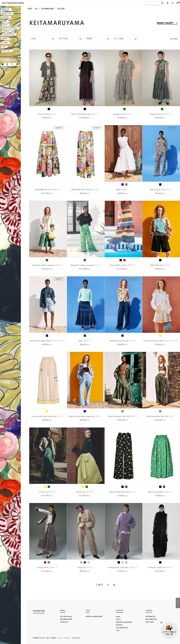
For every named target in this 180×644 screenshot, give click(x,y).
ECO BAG (5, 43)
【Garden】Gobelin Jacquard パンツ (85, 265)
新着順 (89, 39)
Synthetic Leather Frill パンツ (160, 567)
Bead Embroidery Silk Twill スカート (123, 416)
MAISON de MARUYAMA (94, 616)
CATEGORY (5, 17)
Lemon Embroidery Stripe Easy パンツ (47, 416)
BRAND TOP (5, 9)
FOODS (5, 25)
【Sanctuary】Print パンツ (160, 190)
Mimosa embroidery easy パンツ (123, 492)
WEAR (5, 22)
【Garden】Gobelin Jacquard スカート (47, 265)
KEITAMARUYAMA (66, 619)
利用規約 (53, 638)
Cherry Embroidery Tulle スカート (85, 114)
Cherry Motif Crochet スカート (122, 265)
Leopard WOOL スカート (47, 567)
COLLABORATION (8, 34)
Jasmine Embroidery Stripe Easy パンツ (85, 416)
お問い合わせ (76, 638)
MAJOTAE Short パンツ (160, 265)
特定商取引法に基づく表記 (41, 638)
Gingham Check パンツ (122, 114)
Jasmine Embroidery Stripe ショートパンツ (47, 341)
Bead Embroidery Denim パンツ (123, 341)
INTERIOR (6, 31)
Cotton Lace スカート (85, 492)
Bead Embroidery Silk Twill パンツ (160, 416)
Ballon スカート (123, 190)
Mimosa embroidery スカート (160, 492)
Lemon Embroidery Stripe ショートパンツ (160, 341)
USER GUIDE (150, 622)
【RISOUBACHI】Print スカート (47, 190)
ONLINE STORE (6, 13)
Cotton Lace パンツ (47, 492)
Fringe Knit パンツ (85, 567)
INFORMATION (150, 616)
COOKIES (4, 39)
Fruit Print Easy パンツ (47, 114)
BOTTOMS (63, 39)
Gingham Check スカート (160, 114)
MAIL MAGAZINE (151, 619)
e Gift (3, 47)
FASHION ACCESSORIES (10, 28)
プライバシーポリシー (64, 638)
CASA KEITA (64, 622)
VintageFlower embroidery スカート (123, 567)
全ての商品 (119, 39)
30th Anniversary (66, 616)
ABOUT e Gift (6, 51)
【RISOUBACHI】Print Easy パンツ (85, 190)
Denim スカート (85, 341)
